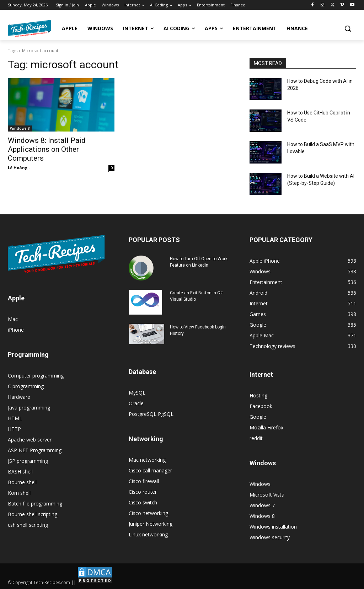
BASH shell (20, 472)
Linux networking (148, 534)
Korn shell (19, 493)
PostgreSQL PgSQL (151, 414)
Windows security (270, 537)
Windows (260, 484)
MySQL (137, 393)
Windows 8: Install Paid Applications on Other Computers (47, 149)
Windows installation (273, 527)
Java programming (29, 408)
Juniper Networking (151, 524)
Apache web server (30, 440)
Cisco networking (148, 513)
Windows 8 (20, 128)
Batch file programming (35, 504)
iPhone (16, 330)
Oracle (136, 403)
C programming (26, 386)
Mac (13, 319)
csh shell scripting (28, 525)
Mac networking (147, 460)
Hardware (19, 397)
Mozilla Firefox (266, 427)
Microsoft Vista (267, 495)
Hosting (258, 395)
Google (258, 417)
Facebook (261, 406)
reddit (256, 438)
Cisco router (143, 492)
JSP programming (28, 461)
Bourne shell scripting (33, 514)
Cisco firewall (144, 481)
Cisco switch (143, 502)
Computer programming (36, 376)
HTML (15, 418)
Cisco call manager (150, 470)
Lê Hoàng (18, 168)
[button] (348, 28)
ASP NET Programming (35, 450)
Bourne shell (22, 482)
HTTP (14, 429)
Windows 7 (262, 505)
